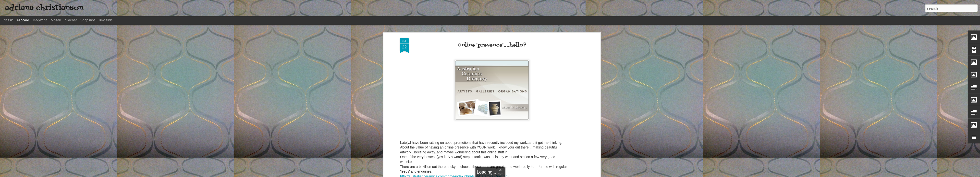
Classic (8, 20)
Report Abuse (569, 174)
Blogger (555, 174)
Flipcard (23, 20)
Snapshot (88, 20)
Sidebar (71, 20)
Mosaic (56, 20)
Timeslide (105, 20)
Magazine (40, 20)
